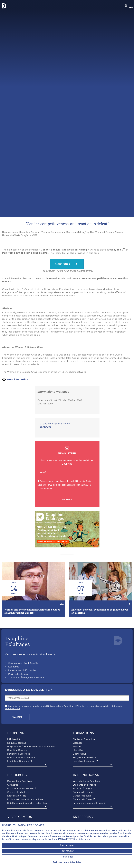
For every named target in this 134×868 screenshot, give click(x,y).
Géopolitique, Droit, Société (23, 718)
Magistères (79, 805)
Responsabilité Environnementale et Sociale (31, 802)
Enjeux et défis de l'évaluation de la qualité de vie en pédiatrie (100, 666)
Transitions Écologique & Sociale (26, 733)
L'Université (14, 795)
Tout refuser (67, 851)
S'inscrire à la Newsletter (28, 745)
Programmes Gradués (85, 813)
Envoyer (67, 555)
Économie (14, 722)
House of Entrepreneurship (22, 813)
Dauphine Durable (17, 805)
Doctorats (78, 809)
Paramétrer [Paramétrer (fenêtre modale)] (67, 857)
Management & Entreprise (22, 726)
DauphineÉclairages (18, 696)
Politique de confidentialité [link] (67, 862)
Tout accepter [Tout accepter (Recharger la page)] (67, 845)
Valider (17, 772)
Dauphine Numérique (19, 809)
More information (18, 435)
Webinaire (45, 482)
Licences (78, 798)
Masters (77, 802)
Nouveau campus (17, 798)
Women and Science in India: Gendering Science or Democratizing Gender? (32, 666)
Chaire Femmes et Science (55, 479)
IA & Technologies (18, 729)
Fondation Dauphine (18, 816)
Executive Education (84, 816)
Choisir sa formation (84, 795)
